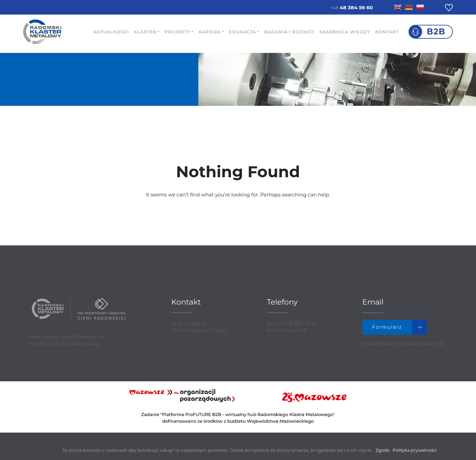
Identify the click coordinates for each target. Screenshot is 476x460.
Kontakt (387, 32)
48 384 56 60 (352, 7)
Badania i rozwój (289, 32)
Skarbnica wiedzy (345, 32)
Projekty (178, 32)
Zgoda (382, 450)
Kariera (210, 32)
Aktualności (111, 32)
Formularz (399, 327)
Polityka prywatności (415, 450)
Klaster (145, 32)
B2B (436, 31)
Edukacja (242, 32)
